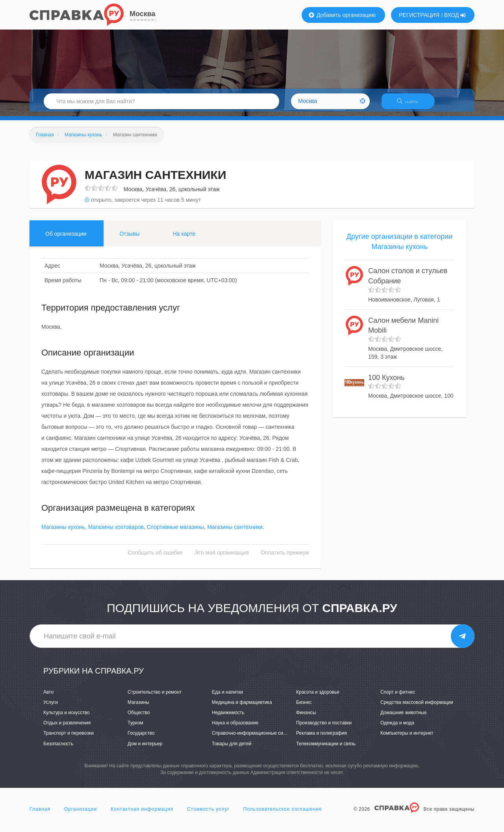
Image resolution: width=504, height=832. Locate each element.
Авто (48, 697)
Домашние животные (404, 717)
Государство (141, 738)
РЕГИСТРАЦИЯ (419, 15)
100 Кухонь (386, 382)
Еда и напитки (227, 697)
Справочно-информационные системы (254, 738)
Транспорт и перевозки (69, 738)
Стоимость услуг (208, 814)
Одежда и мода (397, 728)
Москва (143, 14)
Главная (40, 814)
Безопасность (58, 748)
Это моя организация (222, 558)
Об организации (66, 238)
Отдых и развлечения (67, 728)
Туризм (135, 728)
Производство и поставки (324, 728)
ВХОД (455, 15)
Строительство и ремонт (155, 697)
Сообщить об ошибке (155, 558)
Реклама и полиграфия (321, 738)
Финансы (306, 717)
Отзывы (129, 238)
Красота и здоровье (318, 697)
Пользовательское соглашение (283, 814)
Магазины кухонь (63, 532)
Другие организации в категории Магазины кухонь (399, 246)
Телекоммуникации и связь (326, 748)
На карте (184, 238)
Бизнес (304, 707)
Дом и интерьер (145, 748)
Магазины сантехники (235, 532)
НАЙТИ (411, 104)
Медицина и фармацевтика (242, 707)
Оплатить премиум (285, 558)
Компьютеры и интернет (407, 738)
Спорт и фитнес (398, 697)
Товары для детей (232, 748)
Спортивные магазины (175, 532)
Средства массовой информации (417, 707)
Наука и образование (235, 728)
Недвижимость (228, 717)
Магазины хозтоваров (116, 532)
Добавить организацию (342, 15)
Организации (81, 814)
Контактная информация (142, 814)
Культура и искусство (67, 717)
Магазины (138, 707)
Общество (139, 717)
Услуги (51, 707)
